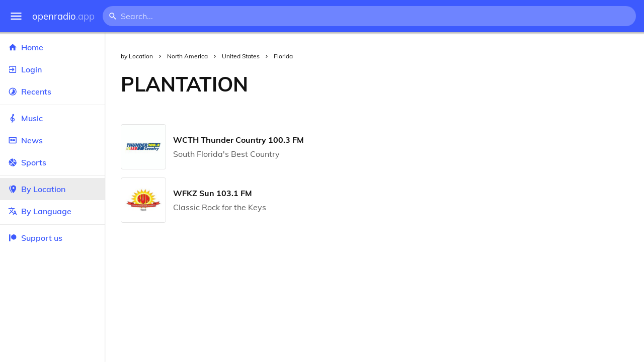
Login (52, 69)
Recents (52, 92)
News (52, 140)
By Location (52, 189)
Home (52, 47)
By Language (52, 211)
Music (52, 118)
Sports (52, 162)
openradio (63, 16)
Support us (35, 238)
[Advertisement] (454, 84)
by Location (137, 56)
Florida (283, 56)
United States (241, 56)
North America (187, 56)
